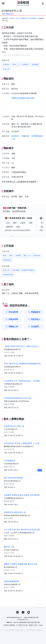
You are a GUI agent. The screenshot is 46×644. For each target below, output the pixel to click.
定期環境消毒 (8, 275)
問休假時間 (13, 312)
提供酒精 (16, 270)
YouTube (29, 612)
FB (23, 612)
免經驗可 (26, 64)
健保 (11, 256)
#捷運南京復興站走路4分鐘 (23, 98)
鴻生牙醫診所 (33, 18)
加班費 (18, 256)
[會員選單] (43, 3)
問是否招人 (36, 319)
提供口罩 (6, 270)
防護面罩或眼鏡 (28, 270)
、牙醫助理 (24, 136)
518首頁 (12, 18)
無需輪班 (35, 64)
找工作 (18, 18)
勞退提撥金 (7, 260)
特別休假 (37, 256)
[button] (12, 236)
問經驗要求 (36, 312)
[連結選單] (3, 3)
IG (17, 612)
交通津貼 (6, 64)
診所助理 (15, 136)
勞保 (5, 256)
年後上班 (6, 69)
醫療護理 (24, 18)
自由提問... (36, 327)
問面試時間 (13, 319)
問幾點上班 (13, 327)
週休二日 (16, 64)
